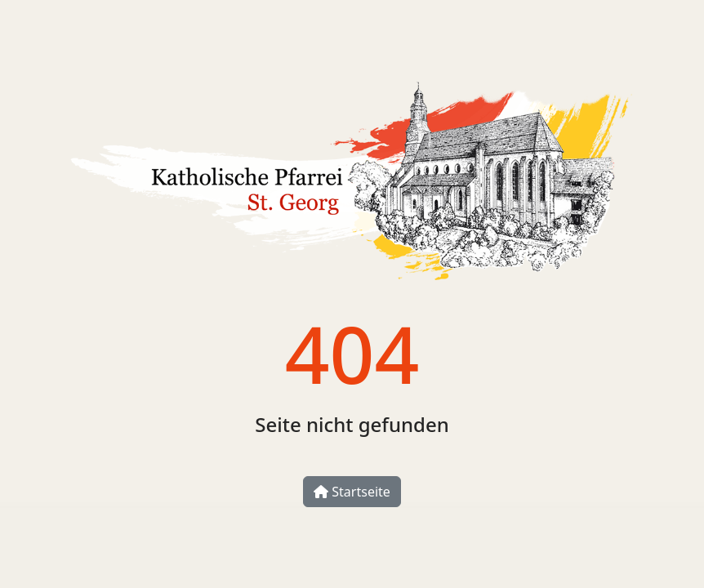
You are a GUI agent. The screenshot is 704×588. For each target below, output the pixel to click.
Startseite (352, 492)
